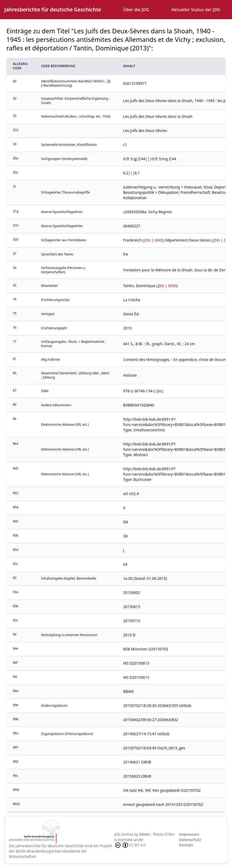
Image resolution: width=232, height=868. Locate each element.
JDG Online (124, 834)
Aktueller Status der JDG (196, 10)
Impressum (189, 834)
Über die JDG (136, 10)
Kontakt (186, 845)
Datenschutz (190, 840)
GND (158, 240)
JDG (147, 240)
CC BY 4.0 (130, 845)
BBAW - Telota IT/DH (157, 834)
